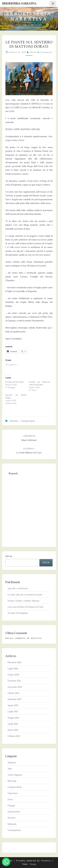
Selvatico (12, 818)
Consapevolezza (28, 421)
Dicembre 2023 (14, 681)
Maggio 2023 (13, 718)
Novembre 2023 (15, 687)
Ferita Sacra (13, 793)
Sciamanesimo (14, 812)
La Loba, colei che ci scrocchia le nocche (25, 595)
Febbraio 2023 (14, 736)
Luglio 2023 (13, 711)
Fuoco (10, 799)
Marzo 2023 (13, 730)
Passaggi (11, 805)
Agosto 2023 (13, 705)
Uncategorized (14, 830)
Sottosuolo (12, 824)
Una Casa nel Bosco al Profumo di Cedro (26, 607)
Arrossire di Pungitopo (18, 613)
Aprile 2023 (13, 724)
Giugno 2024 (13, 675)
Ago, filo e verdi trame (18, 588)
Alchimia (14, 421)
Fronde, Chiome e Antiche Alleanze (24, 601)
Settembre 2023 (14, 699)
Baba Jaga (12, 781)
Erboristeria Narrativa (19, 3)
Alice (10, 769)
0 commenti (46, 52)
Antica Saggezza (15, 775)
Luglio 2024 (13, 668)
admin (33, 52)
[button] (6, 862)
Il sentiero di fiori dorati (15, 382)
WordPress (46, 861)
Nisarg (33, 864)
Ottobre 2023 (13, 693)
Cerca (9, 556)
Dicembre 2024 (14, 662)
